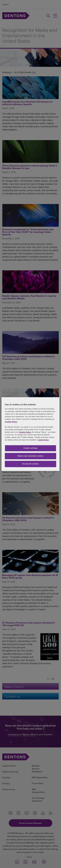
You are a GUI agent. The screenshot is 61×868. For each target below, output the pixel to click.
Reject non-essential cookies (30, 456)
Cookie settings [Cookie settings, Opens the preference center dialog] (31, 448)
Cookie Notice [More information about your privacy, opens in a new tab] (43, 440)
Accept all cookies (31, 464)
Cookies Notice (11, 422)
